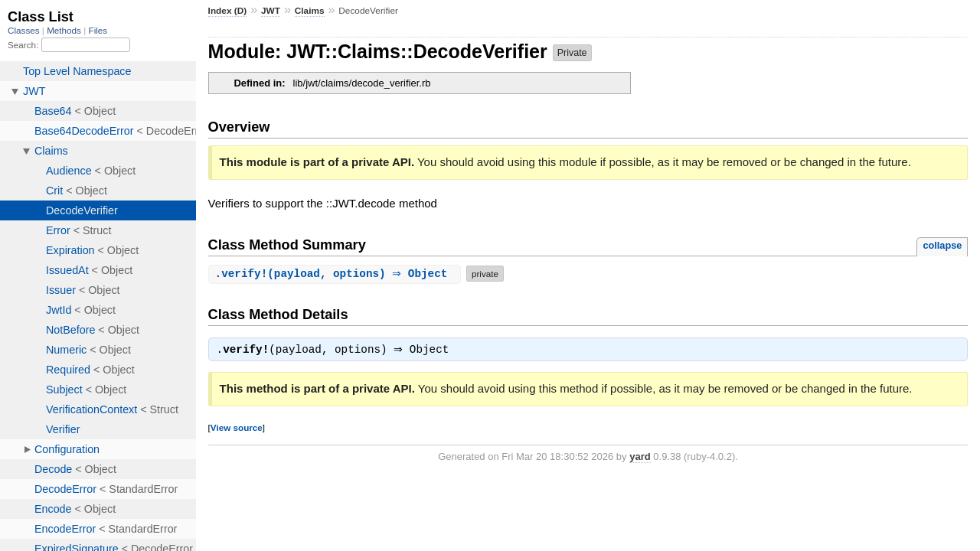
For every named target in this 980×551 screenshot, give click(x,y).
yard (640, 458)
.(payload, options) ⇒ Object (336, 274)
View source (237, 429)
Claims (310, 11)
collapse (942, 245)
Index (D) (228, 11)
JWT (271, 11)
